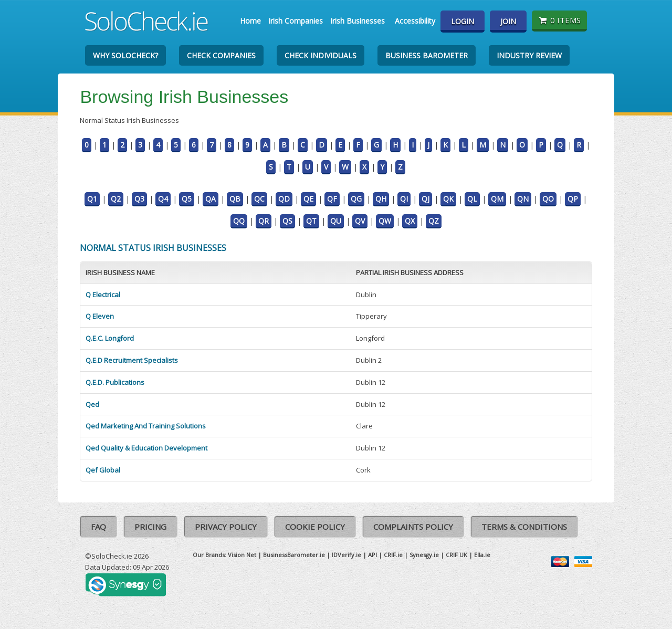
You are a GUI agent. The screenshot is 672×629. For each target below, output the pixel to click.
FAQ (98, 527)
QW (385, 221)
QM (497, 199)
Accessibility (415, 21)
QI (404, 199)
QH (381, 199)
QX (410, 221)
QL (472, 199)
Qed (92, 404)
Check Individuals (321, 55)
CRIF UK (456, 555)
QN (523, 199)
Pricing (150, 527)
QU (336, 221)
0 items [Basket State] (559, 20)
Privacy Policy (226, 527)
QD (284, 199)
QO (548, 199)
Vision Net (242, 555)
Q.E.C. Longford (110, 338)
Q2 (116, 199)
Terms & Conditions (524, 527)
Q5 (187, 199)
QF (332, 199)
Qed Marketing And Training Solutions (146, 426)
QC (259, 199)
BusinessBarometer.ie (294, 555)
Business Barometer (427, 55)
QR (264, 221)
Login (463, 21)
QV (360, 221)
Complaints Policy (413, 527)
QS (287, 221)
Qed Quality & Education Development (146, 448)
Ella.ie (482, 555)
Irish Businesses (358, 21)
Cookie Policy (315, 527)
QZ (434, 221)
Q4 (163, 199)
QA (211, 199)
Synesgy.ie (424, 555)
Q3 (139, 199)
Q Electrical (103, 295)
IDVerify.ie (346, 555)
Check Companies (221, 55)
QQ (239, 221)
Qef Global (103, 470)
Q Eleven (100, 316)
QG (356, 199)
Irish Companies (296, 21)
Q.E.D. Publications (115, 382)
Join (508, 21)
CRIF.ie (393, 555)
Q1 (92, 199)
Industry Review (529, 55)
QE (308, 199)
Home (250, 21)
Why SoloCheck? (125, 55)
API (372, 555)
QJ (426, 199)
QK (448, 199)
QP (573, 199)
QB (235, 199)
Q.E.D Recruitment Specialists (132, 360)
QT (311, 221)
